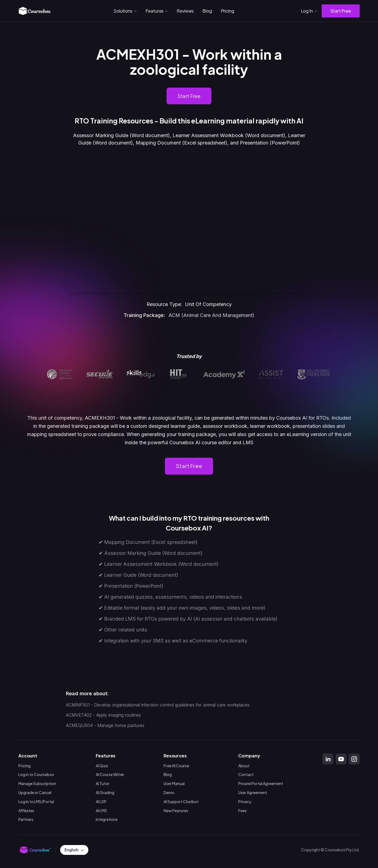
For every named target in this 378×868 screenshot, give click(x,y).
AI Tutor (103, 784)
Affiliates (26, 811)
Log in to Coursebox (36, 775)
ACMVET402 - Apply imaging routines (103, 715)
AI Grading (105, 793)
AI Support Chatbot (181, 802)
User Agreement (253, 793)
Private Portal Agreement (261, 784)
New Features (176, 811)
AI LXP (101, 802)
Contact (246, 775)
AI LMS (101, 811)
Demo (169, 793)
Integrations (107, 820)
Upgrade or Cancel (35, 793)
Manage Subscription (37, 784)
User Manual (174, 784)
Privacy (245, 802)
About (244, 766)
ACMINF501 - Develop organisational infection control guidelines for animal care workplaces (158, 705)
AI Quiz (102, 766)
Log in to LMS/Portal (36, 802)
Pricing (227, 11)
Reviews (185, 11)
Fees (242, 811)
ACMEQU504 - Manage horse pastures (105, 725)
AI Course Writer (110, 775)
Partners (26, 820)
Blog (207, 11)
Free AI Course (176, 766)
